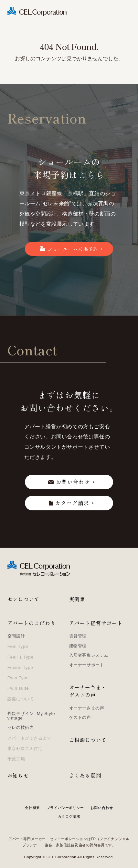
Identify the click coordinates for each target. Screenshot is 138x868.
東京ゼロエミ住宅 (25, 749)
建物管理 (78, 646)
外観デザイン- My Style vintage (31, 716)
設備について (21, 699)
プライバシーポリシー (65, 808)
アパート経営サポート (96, 623)
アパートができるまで (29, 738)
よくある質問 (85, 775)
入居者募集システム (89, 655)
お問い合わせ (102, 808)
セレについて (24, 599)
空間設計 (16, 636)
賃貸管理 (78, 636)
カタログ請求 (69, 816)
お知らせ (18, 775)
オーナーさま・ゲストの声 (88, 691)
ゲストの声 (80, 717)
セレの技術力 (21, 727)
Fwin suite (18, 688)
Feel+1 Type (21, 657)
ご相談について (88, 740)
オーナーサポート (87, 665)
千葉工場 (16, 759)
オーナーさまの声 (87, 708)
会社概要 (32, 808)
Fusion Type (20, 667)
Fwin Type (18, 678)
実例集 (77, 599)
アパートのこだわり (32, 623)
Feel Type (18, 646)
